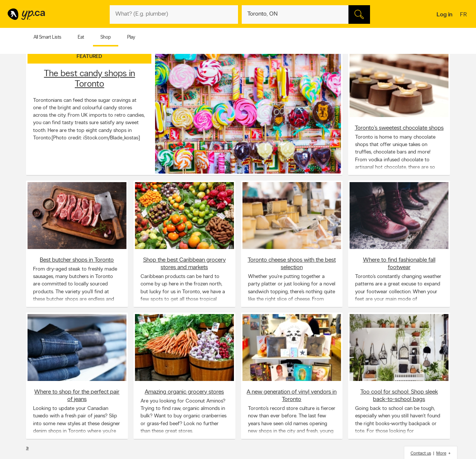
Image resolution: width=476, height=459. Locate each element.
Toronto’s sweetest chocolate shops (399, 128)
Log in (445, 15)
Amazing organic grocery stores (184, 392)
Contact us (421, 453)
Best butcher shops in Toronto (77, 260)
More (441, 453)
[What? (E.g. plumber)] (174, 14)
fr (464, 15)
